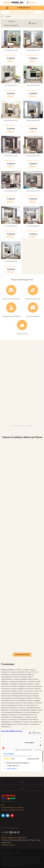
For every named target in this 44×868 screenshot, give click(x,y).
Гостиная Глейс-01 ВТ (11, 85)
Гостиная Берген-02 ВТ (33, 50)
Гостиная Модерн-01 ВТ (11, 121)
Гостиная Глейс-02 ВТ (33, 85)
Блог (3, 805)
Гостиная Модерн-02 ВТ (33, 121)
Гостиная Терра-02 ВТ (33, 226)
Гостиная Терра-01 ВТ (11, 226)
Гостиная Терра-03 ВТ (11, 261)
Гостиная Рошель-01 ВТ (11, 156)
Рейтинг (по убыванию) (11, 25)
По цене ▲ (11, 21)
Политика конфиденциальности (13, 810)
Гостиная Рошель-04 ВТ (33, 191)
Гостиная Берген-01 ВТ (11, 50)
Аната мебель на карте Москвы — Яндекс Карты (22, 426)
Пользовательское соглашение (12, 808)
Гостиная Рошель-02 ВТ (33, 156)
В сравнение (11, 58)
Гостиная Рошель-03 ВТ (11, 191)
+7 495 (23, 8)
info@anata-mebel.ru (8, 845)
